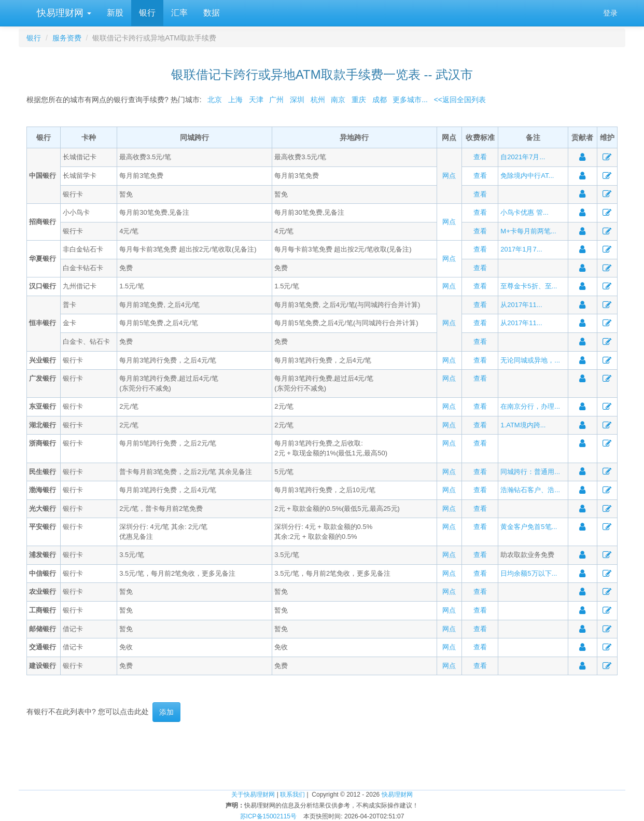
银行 (147, 13)
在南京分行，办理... (530, 406)
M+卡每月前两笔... (528, 231)
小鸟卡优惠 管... (524, 212)
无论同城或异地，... (530, 360)
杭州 (318, 100)
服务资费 (67, 38)
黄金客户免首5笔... (529, 527)
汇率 (179, 13)
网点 (449, 176)
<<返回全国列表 (460, 100)
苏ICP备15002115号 (268, 816)
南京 (338, 100)
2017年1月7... (521, 249)
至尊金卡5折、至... (529, 286)
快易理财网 (63, 13)
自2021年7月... (523, 157)
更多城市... (408, 100)
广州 (276, 100)
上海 (235, 100)
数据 (212, 13)
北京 (215, 100)
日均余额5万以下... (529, 573)
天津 (256, 100)
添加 (166, 712)
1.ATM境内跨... (523, 425)
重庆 (359, 100)
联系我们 (292, 795)
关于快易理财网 (253, 795)
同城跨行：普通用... (530, 472)
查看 (480, 157)
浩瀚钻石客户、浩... (530, 490)
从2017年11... (521, 305)
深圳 (297, 100)
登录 (610, 13)
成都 (380, 100)
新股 (115, 13)
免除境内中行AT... (527, 176)
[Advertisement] (322, 756)
